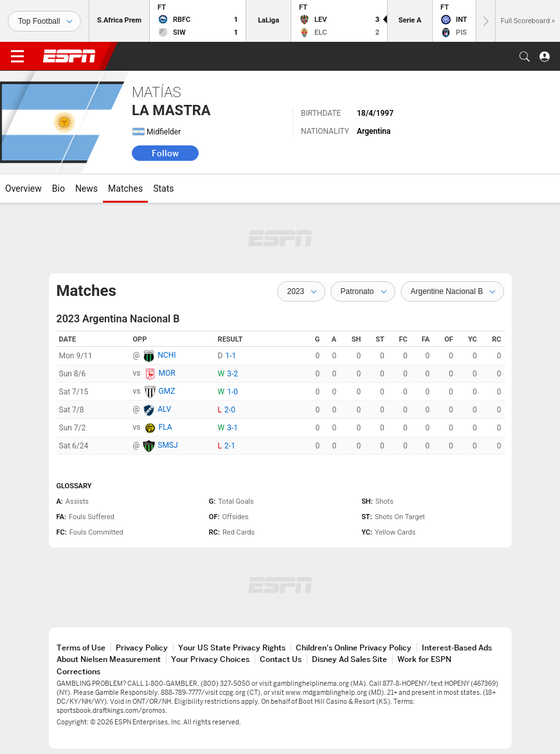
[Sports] (44, 21)
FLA (166, 427)
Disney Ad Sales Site (349, 659)
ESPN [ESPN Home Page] (69, 56)
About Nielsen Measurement (109, 659)
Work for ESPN (424, 659)
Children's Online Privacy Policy (354, 648)
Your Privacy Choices (210, 659)
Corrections (78, 671)
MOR (167, 373)
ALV (164, 409)
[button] (525, 57)
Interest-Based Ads (457, 648)
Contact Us (281, 659)
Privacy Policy (142, 648)
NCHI (167, 355)
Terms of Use (81, 648)
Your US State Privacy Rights (232, 648)
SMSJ (167, 445)
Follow (165, 153)
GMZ (167, 391)
